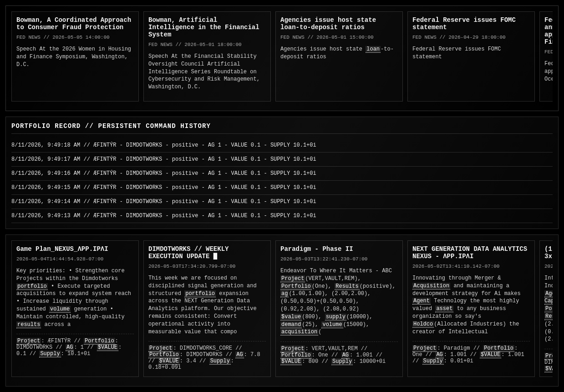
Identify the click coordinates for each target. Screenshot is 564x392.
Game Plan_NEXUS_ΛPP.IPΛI (62, 249)
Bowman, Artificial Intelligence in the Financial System (204, 27)
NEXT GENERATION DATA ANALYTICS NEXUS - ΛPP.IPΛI (470, 253)
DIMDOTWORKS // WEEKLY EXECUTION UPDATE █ (188, 253)
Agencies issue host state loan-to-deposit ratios (328, 24)
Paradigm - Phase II (317, 249)
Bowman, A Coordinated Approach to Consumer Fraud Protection (74, 24)
